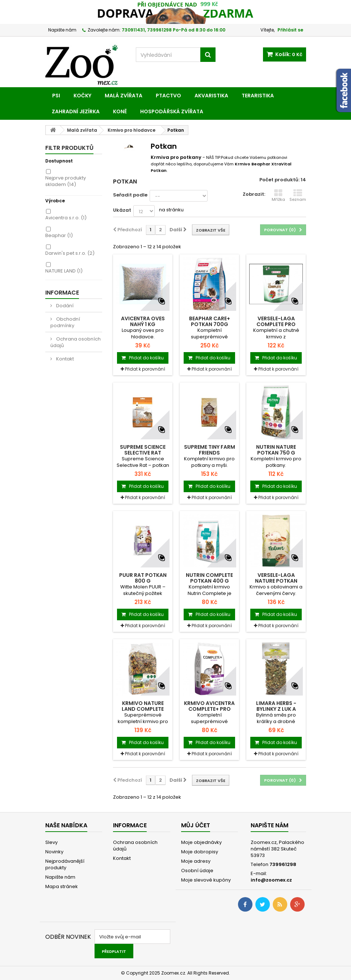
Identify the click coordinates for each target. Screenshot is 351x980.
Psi (56, 96)
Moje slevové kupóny (206, 880)
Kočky (82, 96)
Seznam (298, 195)
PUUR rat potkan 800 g (143, 578)
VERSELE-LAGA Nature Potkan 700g (276, 581)
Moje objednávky (201, 842)
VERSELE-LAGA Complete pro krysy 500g (276, 324)
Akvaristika (211, 96)
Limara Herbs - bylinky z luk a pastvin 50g (276, 709)
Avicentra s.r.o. (66, 218)
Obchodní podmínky (65, 322)
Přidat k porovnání (145, 369)
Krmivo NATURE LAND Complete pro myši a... (143, 709)
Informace (62, 293)
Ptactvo (168, 96)
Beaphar (59, 235)
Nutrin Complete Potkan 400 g (209, 578)
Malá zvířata (124, 96)
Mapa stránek (62, 886)
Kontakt (64, 359)
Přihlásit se (290, 30)
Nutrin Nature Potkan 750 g (276, 450)
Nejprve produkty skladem (66, 181)
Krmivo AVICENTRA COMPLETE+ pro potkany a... (209, 709)
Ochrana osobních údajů (76, 342)
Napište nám (62, 30)
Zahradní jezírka (76, 111)
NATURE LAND (64, 271)
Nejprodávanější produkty (65, 864)
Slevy (51, 842)
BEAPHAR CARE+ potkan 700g (210, 321)
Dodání (64, 306)
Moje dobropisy (200, 852)
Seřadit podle (130, 195)
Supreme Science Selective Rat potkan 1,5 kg (143, 453)
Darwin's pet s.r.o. (70, 253)
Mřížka (278, 195)
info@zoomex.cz (271, 880)
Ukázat (122, 210)
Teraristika (258, 96)
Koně (120, 111)
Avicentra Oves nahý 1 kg (143, 321)
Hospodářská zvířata (172, 111)
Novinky (54, 852)
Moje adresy (196, 861)
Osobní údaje (197, 871)
